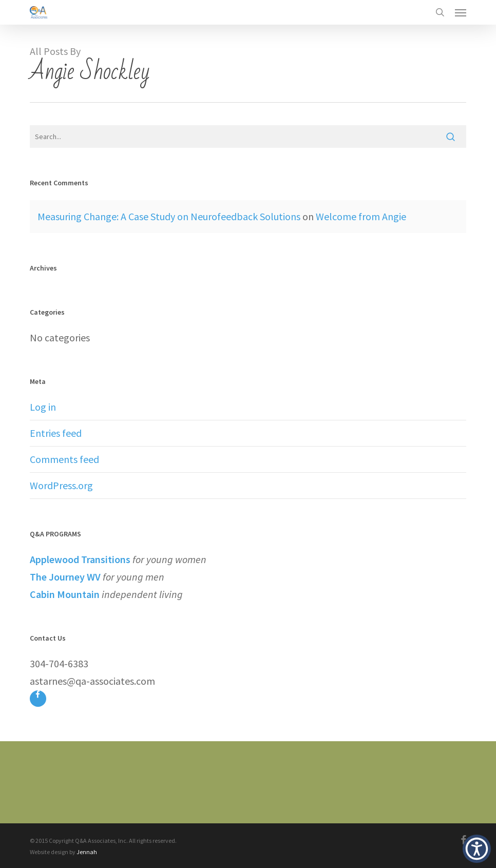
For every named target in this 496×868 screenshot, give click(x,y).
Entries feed (56, 433)
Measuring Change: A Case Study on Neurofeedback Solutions (169, 216)
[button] (461, 12)
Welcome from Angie (361, 216)
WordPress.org (61, 485)
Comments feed (64, 459)
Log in (43, 407)
